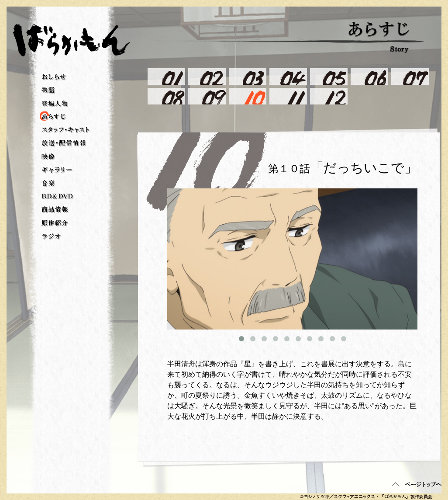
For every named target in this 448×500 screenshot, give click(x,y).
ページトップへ (417, 484)
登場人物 (55, 104)
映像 (48, 157)
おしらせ (54, 77)
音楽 (48, 184)
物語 (48, 90)
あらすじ (46, 117)
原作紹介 (55, 223)
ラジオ (52, 237)
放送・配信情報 (64, 143)
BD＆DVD (57, 197)
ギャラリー (57, 170)
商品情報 (55, 210)
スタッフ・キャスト (66, 130)
